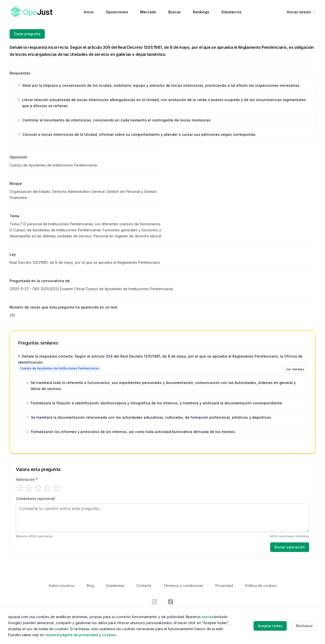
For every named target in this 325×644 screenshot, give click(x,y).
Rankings (201, 12)
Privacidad (224, 586)
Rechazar (304, 626)
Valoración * (27, 479)
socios (208, 617)
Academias (115, 586)
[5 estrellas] (56, 488)
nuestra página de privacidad (72, 635)
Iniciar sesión (301, 12)
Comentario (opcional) (35, 499)
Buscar (175, 12)
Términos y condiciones (183, 586)
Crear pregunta (27, 34)
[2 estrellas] (29, 488)
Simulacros (231, 12)
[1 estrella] (20, 488)
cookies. (110, 635)
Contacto (144, 586)
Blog (90, 586)
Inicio (89, 12)
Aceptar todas (270, 626)
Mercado (148, 12)
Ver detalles (295, 369)
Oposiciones (117, 12)
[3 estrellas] (38, 488)
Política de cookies (261, 586)
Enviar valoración (290, 547)
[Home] (31, 12)
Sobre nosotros (62, 586)
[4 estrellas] (47, 488)
